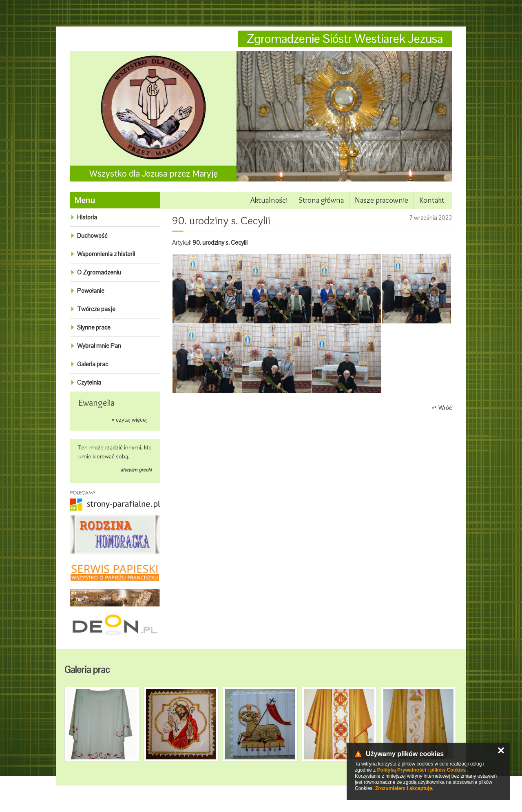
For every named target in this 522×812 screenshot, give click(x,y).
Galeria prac (93, 364)
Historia (87, 217)
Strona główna (321, 200)
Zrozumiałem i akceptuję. (404, 788)
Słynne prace (94, 327)
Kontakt (432, 200)
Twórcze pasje (96, 309)
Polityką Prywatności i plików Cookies (421, 770)
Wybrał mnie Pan (99, 346)
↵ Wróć (442, 408)
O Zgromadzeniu (99, 272)
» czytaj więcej (129, 420)
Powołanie (91, 291)
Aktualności (269, 200)
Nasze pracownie (382, 200)
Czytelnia (89, 382)
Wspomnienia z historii (106, 254)
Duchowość (92, 236)
